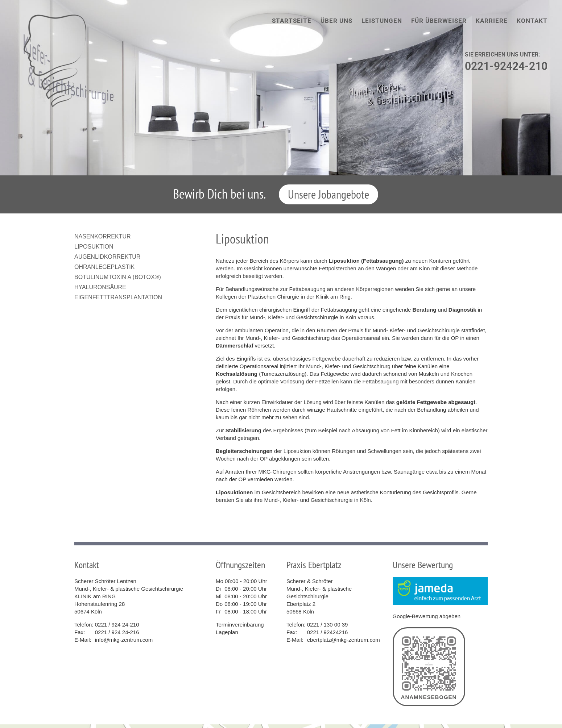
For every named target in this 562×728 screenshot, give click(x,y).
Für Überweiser (439, 21)
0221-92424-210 (506, 66)
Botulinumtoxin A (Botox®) (118, 277)
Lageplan (227, 632)
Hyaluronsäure (100, 287)
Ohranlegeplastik (104, 267)
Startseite (292, 21)
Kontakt (532, 21)
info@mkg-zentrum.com (124, 640)
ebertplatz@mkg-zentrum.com (344, 640)
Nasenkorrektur (103, 236)
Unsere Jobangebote (328, 194)
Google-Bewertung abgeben (427, 616)
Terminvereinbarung (240, 625)
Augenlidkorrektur (107, 257)
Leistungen (382, 21)
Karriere (492, 21)
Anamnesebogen (429, 667)
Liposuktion (94, 247)
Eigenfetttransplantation (118, 297)
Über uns (336, 21)
